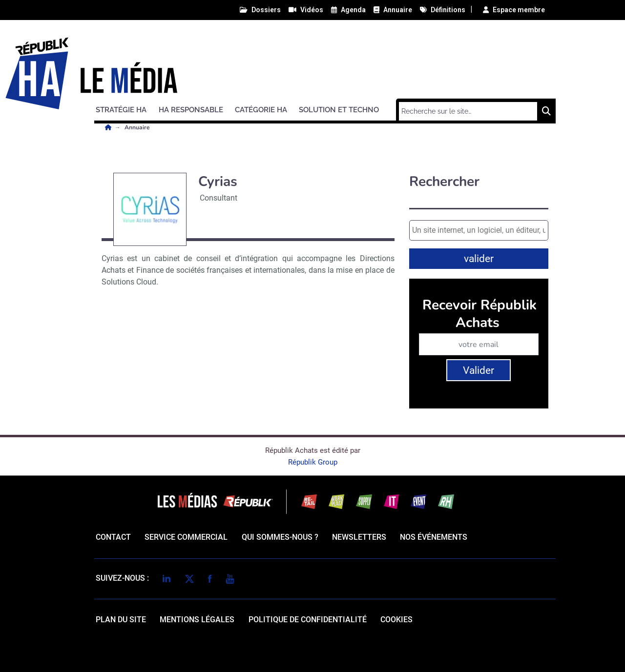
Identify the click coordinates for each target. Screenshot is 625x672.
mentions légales (197, 620)
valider (479, 259)
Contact (113, 537)
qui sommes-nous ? (280, 537)
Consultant (219, 198)
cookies (396, 620)
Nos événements (434, 537)
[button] (125, 108)
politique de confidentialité (308, 620)
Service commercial (186, 537)
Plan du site (121, 620)
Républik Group (313, 462)
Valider (479, 370)
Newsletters (359, 537)
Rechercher (444, 182)
